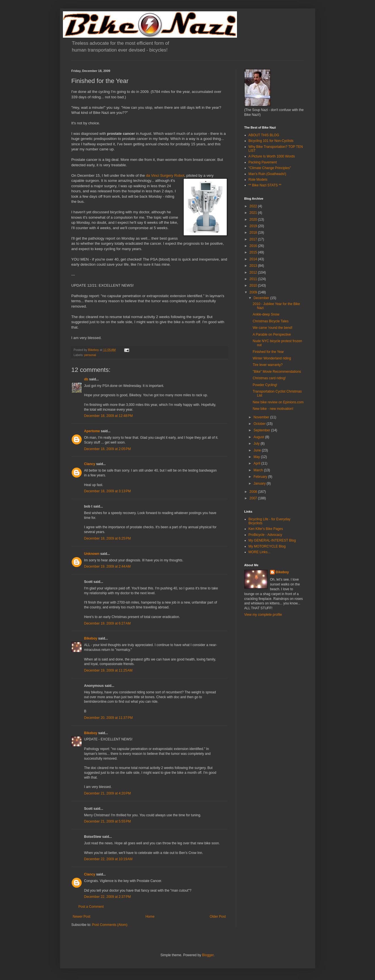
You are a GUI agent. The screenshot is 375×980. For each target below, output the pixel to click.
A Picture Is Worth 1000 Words (272, 156)
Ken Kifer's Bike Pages (266, 529)
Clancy (90, 464)
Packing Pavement (263, 162)
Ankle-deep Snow (266, 314)
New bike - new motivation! (273, 409)
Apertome (92, 431)
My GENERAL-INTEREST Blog (272, 540)
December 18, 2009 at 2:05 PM (108, 449)
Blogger (208, 955)
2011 (254, 279)
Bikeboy (91, 638)
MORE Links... (259, 552)
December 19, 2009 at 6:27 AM (107, 623)
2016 (254, 246)
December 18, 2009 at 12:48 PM (109, 416)
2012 (254, 272)
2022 (254, 206)
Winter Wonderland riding (272, 358)
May (257, 457)
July (257, 444)
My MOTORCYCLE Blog (267, 546)
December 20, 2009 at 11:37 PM (109, 718)
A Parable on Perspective (272, 335)
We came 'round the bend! (272, 328)
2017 (254, 239)
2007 (254, 498)
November (262, 417)
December (262, 298)
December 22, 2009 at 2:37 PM (108, 897)
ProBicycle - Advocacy (265, 535)
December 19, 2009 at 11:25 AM (108, 670)
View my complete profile (263, 615)
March (259, 470)
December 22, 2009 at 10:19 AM (108, 859)
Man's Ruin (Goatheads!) (267, 174)
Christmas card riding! (269, 378)
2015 (254, 252)
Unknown (92, 554)
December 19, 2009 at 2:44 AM (107, 566)
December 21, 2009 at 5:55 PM (108, 821)
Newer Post (82, 917)
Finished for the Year (268, 352)
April (257, 463)
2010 (254, 286)
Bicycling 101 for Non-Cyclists (271, 141)
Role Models (258, 180)
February (261, 477)
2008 (254, 492)
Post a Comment (91, 907)
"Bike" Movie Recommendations (277, 372)
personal (90, 355)
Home (150, 917)
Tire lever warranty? (268, 365)
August (259, 437)
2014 (254, 259)
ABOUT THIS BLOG (264, 135)
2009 (254, 292)
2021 (254, 213)
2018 (254, 233)
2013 (254, 266)
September (262, 430)
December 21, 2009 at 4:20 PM (108, 793)
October (260, 424)
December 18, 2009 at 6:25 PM (108, 538)
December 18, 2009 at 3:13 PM (108, 491)
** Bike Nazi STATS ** (265, 185)
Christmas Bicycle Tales (270, 321)
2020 (254, 220)
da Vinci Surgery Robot (165, 175)
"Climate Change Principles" (270, 168)
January (260, 483)
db (86, 379)
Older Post (218, 917)
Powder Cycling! (265, 385)
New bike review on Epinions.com (278, 402)
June (258, 450)
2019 (254, 226)
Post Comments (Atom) (110, 925)
